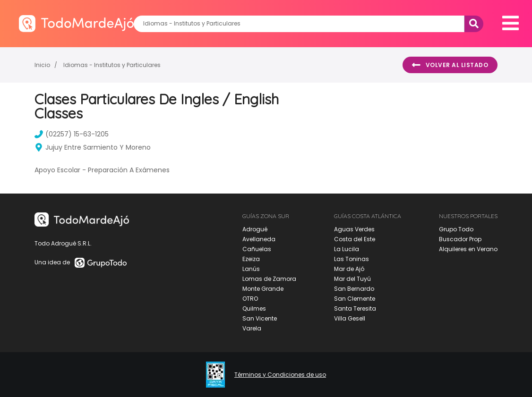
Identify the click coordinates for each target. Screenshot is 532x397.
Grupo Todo (456, 229)
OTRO (250, 299)
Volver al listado (450, 65)
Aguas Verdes (354, 229)
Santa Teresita (355, 308)
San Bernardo (354, 289)
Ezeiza (251, 259)
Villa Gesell (350, 318)
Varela (252, 328)
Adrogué (255, 229)
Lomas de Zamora (269, 279)
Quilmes (254, 308)
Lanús (251, 269)
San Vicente (260, 318)
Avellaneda (259, 239)
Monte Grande (263, 289)
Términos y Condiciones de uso (280, 375)
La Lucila (347, 249)
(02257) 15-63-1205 (72, 134)
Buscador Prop (460, 239)
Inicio (42, 65)
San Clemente (355, 299)
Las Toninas (352, 259)
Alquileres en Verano (468, 249)
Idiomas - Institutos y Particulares (112, 65)
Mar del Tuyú (352, 279)
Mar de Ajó (349, 269)
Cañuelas (257, 249)
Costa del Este (355, 239)
